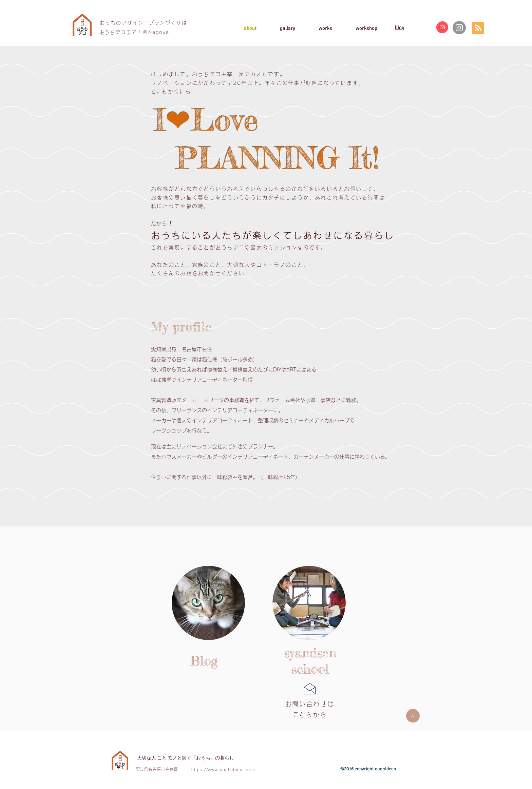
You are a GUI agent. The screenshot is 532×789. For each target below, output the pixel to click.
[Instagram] (459, 28)
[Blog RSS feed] (478, 28)
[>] (413, 716)
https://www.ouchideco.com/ (224, 769)
